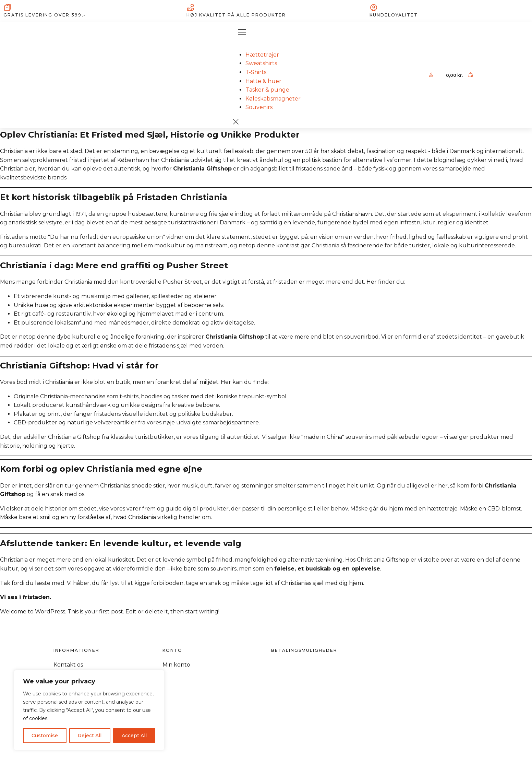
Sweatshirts (261, 63)
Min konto (176, 665)
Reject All (90, 736)
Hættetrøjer (262, 55)
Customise (45, 736)
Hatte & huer (263, 81)
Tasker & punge (267, 90)
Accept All (134, 736)
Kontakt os (68, 665)
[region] (89, 710)
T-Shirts (256, 72)
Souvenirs (259, 107)
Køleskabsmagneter (273, 99)
